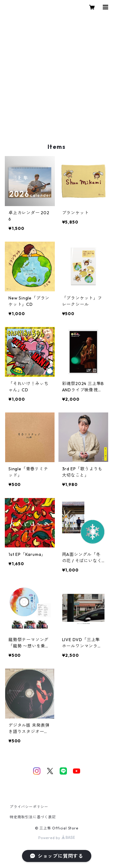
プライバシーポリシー (29, 807)
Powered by (56, 838)
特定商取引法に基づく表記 (33, 817)
